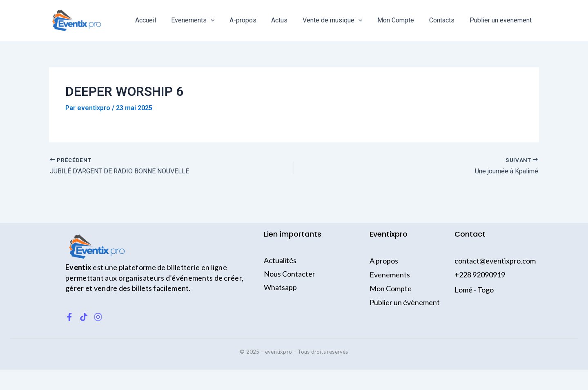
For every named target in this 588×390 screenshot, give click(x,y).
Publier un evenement (501, 20)
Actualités (280, 260)
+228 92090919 (480, 275)
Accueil (160, 20)
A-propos (253, 20)
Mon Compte (401, 20)
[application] (223, 20)
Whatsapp (280, 287)
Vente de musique (339, 20)
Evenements (205, 20)
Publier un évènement (405, 302)
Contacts (445, 20)
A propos (384, 261)
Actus (288, 20)
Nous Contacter (290, 274)
